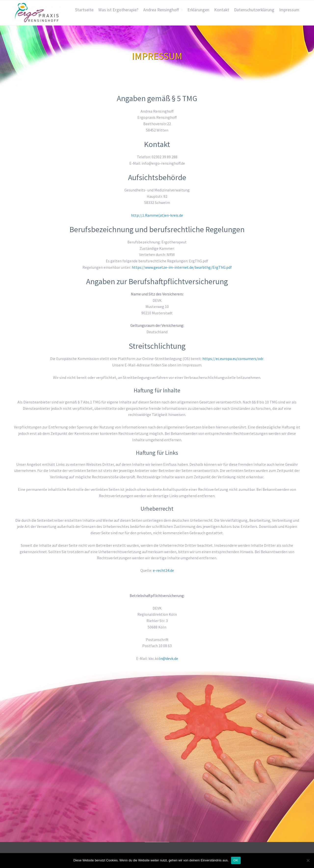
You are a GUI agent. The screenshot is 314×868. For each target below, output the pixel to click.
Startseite (84, 10)
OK (236, 860)
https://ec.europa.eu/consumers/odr (233, 359)
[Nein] (308, 860)
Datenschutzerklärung (254, 10)
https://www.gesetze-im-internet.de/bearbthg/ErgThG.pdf (182, 267)
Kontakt (222, 10)
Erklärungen (198, 10)
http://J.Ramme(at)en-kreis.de (157, 215)
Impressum (289, 10)
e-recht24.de (163, 570)
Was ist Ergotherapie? (118, 10)
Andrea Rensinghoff (161, 10)
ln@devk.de (169, 658)
